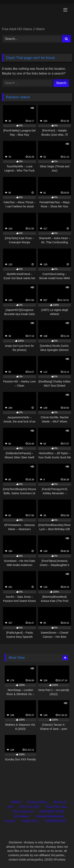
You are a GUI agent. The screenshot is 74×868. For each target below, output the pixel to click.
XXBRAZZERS (55, 821)
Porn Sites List (23, 812)
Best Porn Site (56, 807)
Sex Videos (21, 816)
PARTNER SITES (52, 812)
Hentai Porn (30, 821)
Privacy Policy (37, 802)
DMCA (16, 802)
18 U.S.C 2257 (30, 807)
